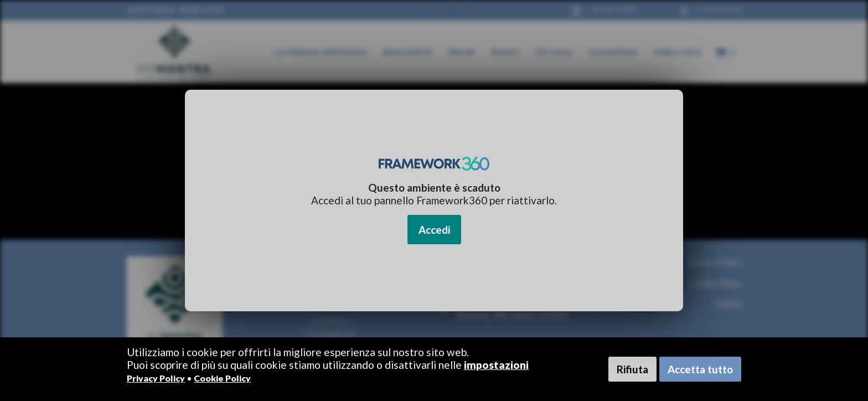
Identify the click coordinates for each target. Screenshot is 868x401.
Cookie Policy (222, 378)
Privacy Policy (156, 378)
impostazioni (496, 365)
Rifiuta (632, 369)
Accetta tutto (700, 369)
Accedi (434, 230)
